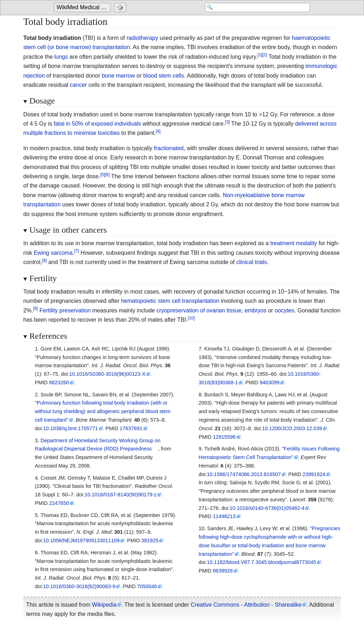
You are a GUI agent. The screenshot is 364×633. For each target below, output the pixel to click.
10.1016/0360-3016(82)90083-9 (79, 586)
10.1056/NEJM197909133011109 (81, 540)
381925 (150, 540)
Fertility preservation (65, 310)
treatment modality (294, 243)
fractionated (169, 148)
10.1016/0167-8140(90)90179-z (121, 495)
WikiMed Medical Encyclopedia (84, 8)
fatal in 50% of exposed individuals (97, 124)
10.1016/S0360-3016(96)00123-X (107, 374)
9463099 (269, 383)
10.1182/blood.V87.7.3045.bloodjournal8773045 (261, 562)
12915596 (224, 437)
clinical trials (252, 262)
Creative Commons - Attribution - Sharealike (246, 605)
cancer (78, 85)
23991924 (314, 474)
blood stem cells (164, 76)
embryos (255, 310)
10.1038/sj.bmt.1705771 (70, 428)
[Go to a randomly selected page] (121, 8)
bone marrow (118, 76)
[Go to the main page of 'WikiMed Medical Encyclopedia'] (83, 8)
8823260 (59, 383)
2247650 (59, 503)
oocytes (285, 310)
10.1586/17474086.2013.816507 (244, 474)
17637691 (131, 428)
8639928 (223, 571)
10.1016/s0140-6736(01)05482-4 (267, 508)
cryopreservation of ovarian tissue (199, 310)
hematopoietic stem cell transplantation (170, 301)
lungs (61, 57)
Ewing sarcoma (53, 253)
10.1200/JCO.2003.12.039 (292, 428)
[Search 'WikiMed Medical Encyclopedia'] (253, 8)
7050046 (147, 586)
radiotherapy (142, 38)
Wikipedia (104, 605)
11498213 (224, 516)
